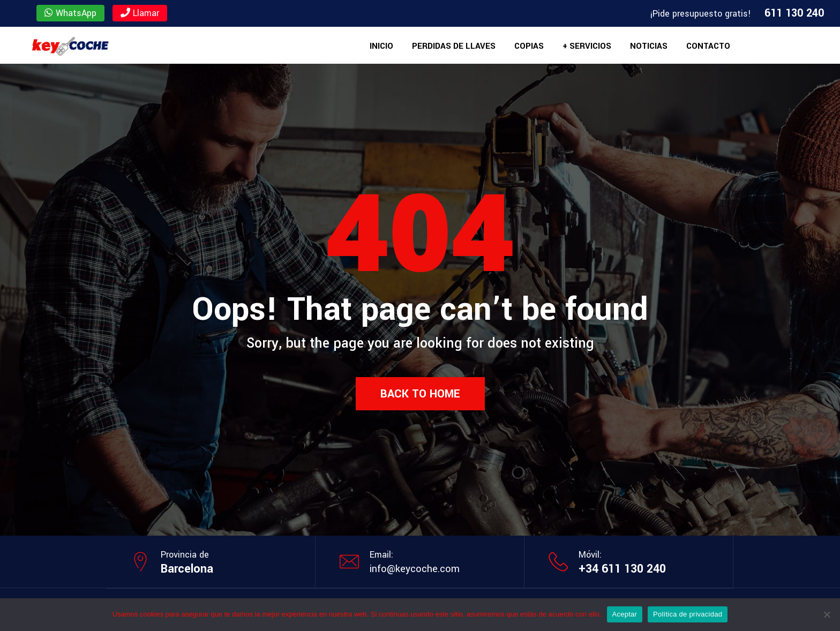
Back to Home (420, 394)
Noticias (649, 46)
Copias (529, 46)
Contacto (708, 46)
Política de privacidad (688, 614)
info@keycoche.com (415, 569)
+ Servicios (587, 46)
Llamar (140, 13)
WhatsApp (70, 13)
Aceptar (625, 614)
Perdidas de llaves (454, 46)
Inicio (381, 46)
